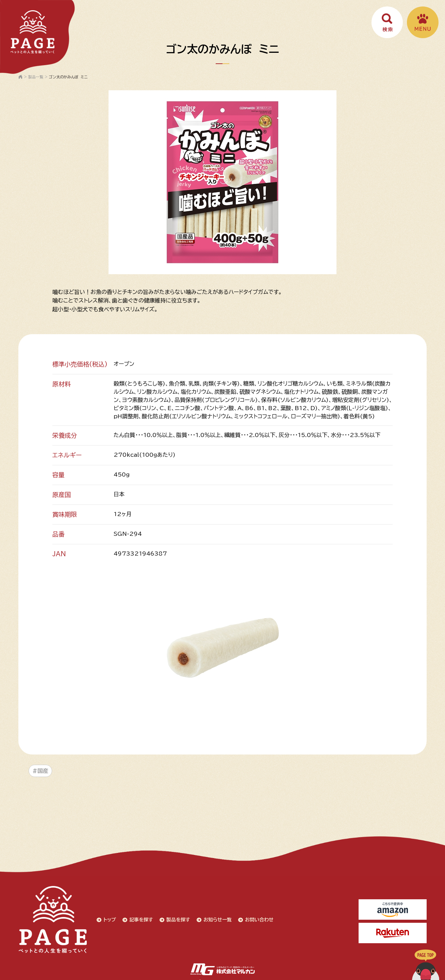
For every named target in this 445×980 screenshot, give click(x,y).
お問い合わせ (257, 916)
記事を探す (138, 916)
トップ (106, 916)
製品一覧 (36, 77)
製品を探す (176, 916)
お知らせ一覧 (215, 916)
